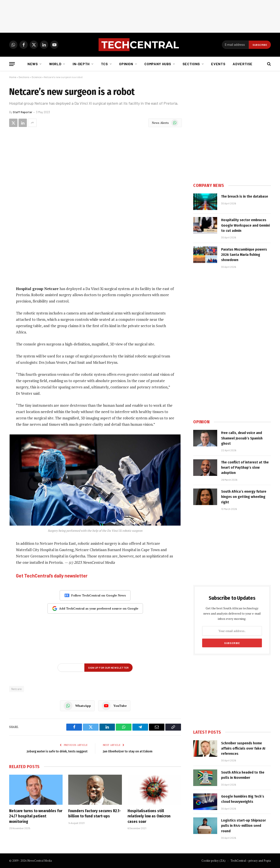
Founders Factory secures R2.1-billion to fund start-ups (95, 813)
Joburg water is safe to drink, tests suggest (57, 751)
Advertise (243, 64)
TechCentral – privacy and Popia (251, 861)
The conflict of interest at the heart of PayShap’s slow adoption (245, 468)
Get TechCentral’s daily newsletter (52, 576)
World (55, 64)
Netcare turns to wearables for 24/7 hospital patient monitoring (36, 816)
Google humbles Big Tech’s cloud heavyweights (243, 799)
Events (218, 64)
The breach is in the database (245, 196)
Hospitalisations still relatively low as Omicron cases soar (149, 816)
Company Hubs (158, 64)
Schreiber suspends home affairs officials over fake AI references (243, 748)
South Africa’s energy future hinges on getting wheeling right (244, 497)
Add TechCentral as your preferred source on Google (95, 608)
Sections (191, 64)
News (33, 64)
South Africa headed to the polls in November (243, 775)
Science (37, 77)
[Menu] (12, 64)
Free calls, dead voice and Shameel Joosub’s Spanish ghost (242, 438)
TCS (104, 64)
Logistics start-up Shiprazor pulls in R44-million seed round (243, 826)
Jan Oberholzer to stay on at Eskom (128, 751)
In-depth (81, 64)
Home (13, 77)
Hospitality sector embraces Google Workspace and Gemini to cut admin (245, 225)
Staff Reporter (23, 112)
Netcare (17, 689)
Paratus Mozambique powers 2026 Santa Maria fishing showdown (244, 255)
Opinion (126, 64)
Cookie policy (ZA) (213, 861)
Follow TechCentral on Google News (95, 595)
